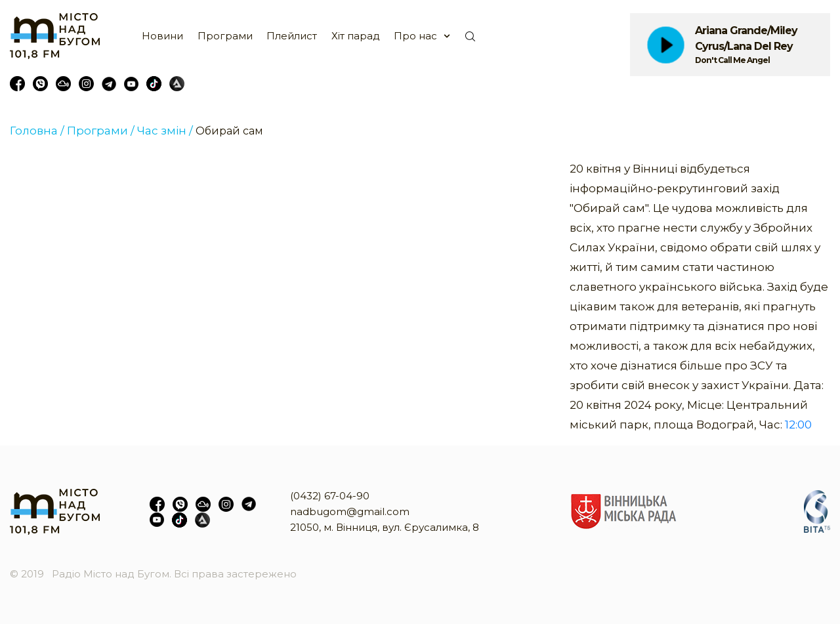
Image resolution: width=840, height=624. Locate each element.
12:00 (798, 425)
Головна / (37, 131)
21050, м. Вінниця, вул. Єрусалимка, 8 (385, 527)
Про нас (415, 36)
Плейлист (292, 36)
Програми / (101, 131)
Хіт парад (356, 36)
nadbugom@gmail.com (350, 511)
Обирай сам (229, 131)
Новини (162, 36)
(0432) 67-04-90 (330, 496)
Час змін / (165, 131)
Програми (225, 36)
